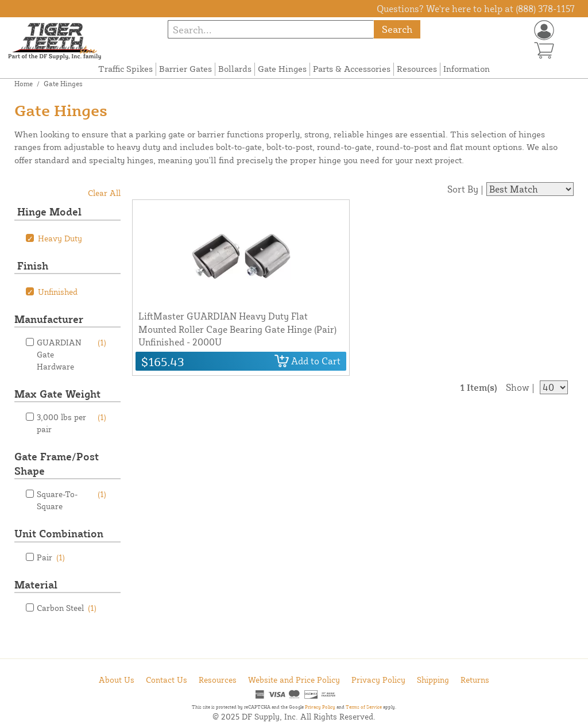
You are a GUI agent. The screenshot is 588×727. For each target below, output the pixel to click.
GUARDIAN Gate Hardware (71, 354)
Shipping (433, 680)
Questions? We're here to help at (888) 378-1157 (476, 9)
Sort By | (465, 189)
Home (24, 84)
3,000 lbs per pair (71, 422)
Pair (51, 557)
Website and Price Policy (294, 680)
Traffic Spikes (125, 69)
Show (518, 387)
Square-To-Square (71, 499)
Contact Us (167, 680)
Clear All (104, 193)
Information (467, 69)
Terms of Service (364, 707)
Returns (475, 680)
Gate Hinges (282, 69)
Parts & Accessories (352, 69)
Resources (417, 69)
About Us (117, 680)
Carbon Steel (67, 608)
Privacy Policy (378, 680)
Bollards (235, 69)
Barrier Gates (185, 69)
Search (397, 29)
